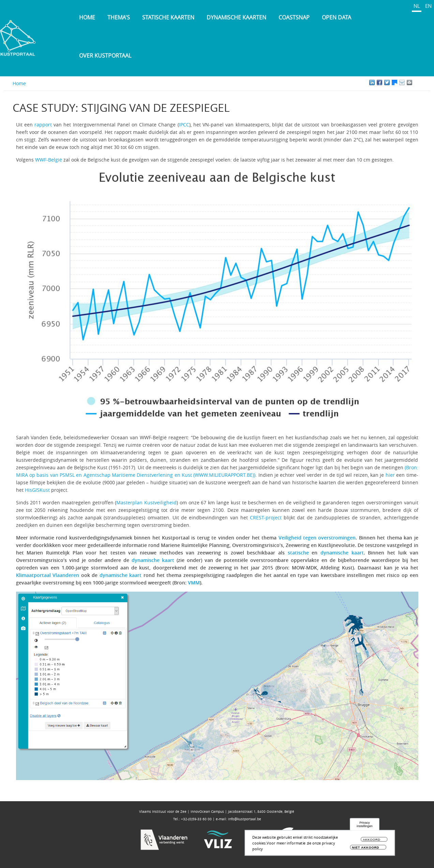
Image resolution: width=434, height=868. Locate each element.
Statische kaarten (168, 17)
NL (417, 6)
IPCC (184, 125)
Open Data (336, 17)
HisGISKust (37, 490)
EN (428, 6)
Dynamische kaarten (236, 17)
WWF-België (49, 160)
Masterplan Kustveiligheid (146, 502)
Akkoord (372, 841)
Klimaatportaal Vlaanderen (48, 575)
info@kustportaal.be (245, 819)
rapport (43, 125)
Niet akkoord (365, 848)
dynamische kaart (342, 553)
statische (298, 553)
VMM (194, 583)
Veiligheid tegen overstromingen (317, 538)
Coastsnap (294, 17)
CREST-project (266, 517)
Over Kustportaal (105, 56)
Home (87, 17)
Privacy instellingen (365, 825)
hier (390, 475)
